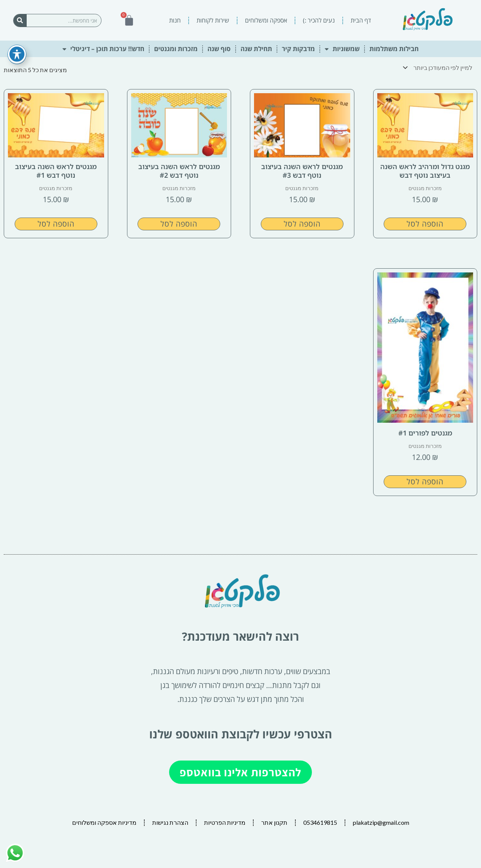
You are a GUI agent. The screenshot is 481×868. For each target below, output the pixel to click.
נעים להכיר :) (319, 20)
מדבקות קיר (298, 49)
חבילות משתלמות (394, 49)
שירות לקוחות (213, 20)
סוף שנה (219, 49)
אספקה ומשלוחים (266, 20)
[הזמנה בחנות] (439, 67)
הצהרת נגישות (170, 822)
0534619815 (320, 822)
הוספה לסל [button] (425, 223)
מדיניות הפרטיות (225, 822)
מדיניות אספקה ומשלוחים (104, 822)
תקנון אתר (274, 822)
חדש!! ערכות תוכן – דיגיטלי (103, 49)
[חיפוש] (20, 20)
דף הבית (361, 20)
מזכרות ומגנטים (176, 49)
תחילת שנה (256, 49)
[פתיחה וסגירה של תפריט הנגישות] (17, 45)
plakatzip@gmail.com (381, 822)
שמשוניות (342, 49)
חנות (175, 20)
